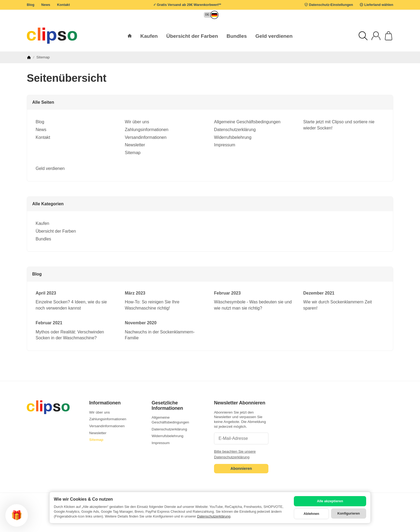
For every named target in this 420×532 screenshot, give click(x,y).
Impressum (225, 145)
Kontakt (63, 5)
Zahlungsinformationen (147, 130)
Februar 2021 (49, 323)
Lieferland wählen (379, 5)
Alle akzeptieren (330, 501)
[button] (209, 15)
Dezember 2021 (319, 293)
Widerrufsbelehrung (233, 137)
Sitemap (133, 153)
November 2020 (141, 323)
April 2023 (46, 293)
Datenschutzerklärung (235, 130)
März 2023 (135, 293)
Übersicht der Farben (56, 231)
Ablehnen (311, 514)
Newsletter (135, 145)
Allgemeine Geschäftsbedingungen (247, 122)
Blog (31, 5)
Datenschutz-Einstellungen (331, 5)
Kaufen (42, 223)
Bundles (43, 239)
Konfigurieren (349, 513)
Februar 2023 (227, 293)
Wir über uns (137, 122)
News (46, 5)
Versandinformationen (146, 137)
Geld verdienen (274, 36)
